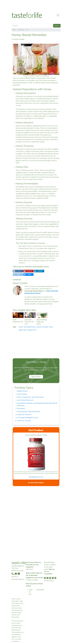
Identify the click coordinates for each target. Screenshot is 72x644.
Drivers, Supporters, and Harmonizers (30, 397)
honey (21, 327)
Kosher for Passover (24, 415)
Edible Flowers (22, 391)
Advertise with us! (18, 579)
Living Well (21, 30)
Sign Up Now (36, 377)
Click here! (29, 569)
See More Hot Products (36, 483)
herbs (51, 327)
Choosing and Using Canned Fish (29, 412)
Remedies (41, 590)
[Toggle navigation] (58, 15)
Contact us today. (32, 580)
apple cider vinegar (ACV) (28, 330)
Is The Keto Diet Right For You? (28, 418)
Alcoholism (21, 408)
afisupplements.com (36, 477)
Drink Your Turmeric (24, 421)
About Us (15, 577)
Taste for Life (31, 592)
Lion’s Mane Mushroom (25, 400)
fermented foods (30, 327)
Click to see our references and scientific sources (31, 267)
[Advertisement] (36, 5)
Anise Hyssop (22, 394)
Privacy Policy (49, 581)
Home (14, 30)
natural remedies (42, 327)
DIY (27, 30)
